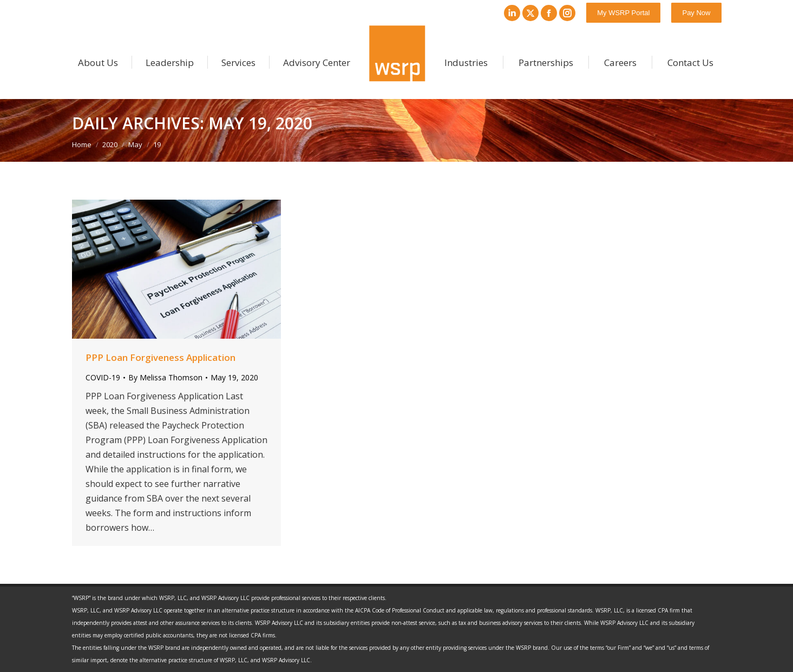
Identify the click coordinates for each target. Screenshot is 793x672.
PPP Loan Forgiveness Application (160, 357)
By (165, 377)
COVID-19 (103, 377)
